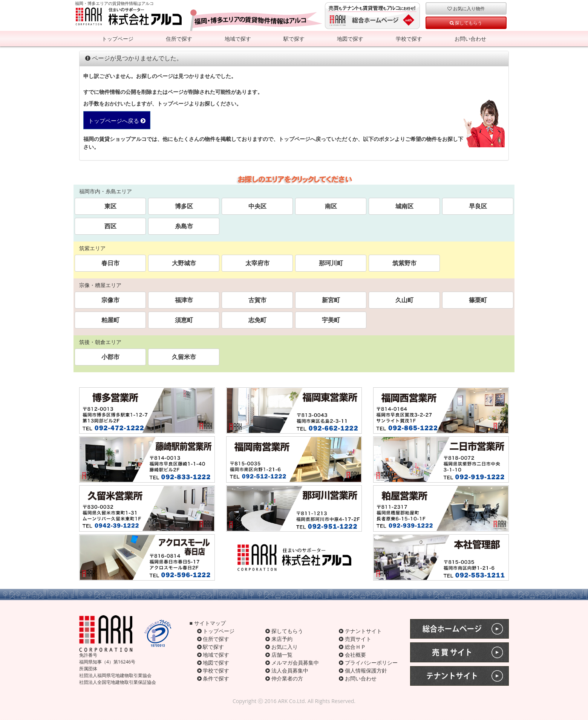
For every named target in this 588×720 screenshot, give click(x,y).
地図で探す (350, 39)
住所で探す (179, 39)
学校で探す (409, 39)
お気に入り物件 (466, 8)
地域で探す (238, 39)
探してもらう (466, 23)
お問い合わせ (470, 39)
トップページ (118, 39)
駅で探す (294, 39)
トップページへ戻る (117, 121)
